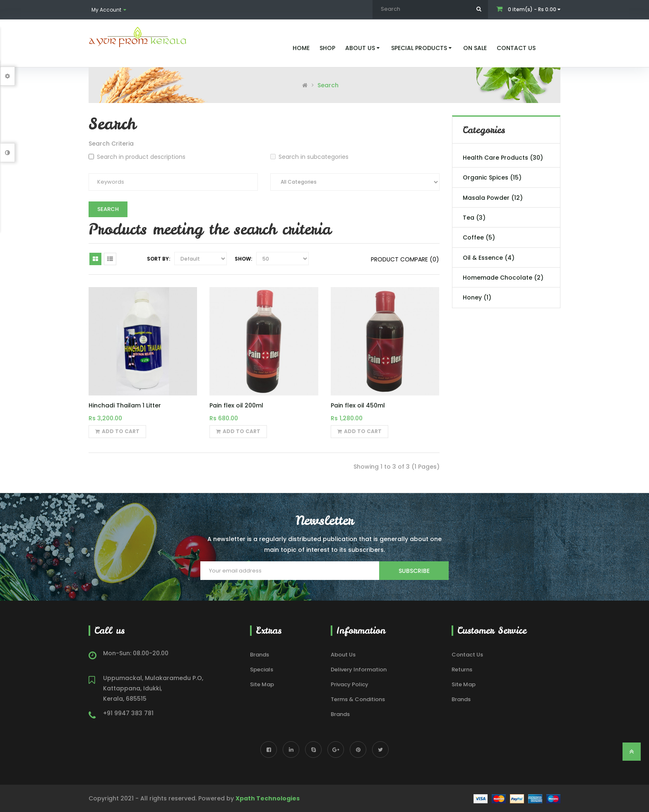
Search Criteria (111, 144)
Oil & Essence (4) (489, 258)
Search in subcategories (309, 157)
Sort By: (159, 259)
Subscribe (414, 571)
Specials (262, 669)
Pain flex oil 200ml (236, 405)
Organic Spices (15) (492, 177)
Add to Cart (117, 431)
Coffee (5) (479, 237)
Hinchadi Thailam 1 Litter (125, 405)
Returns (462, 669)
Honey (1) (477, 297)
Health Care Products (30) (503, 158)
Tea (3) (474, 218)
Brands (260, 655)
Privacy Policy (350, 684)
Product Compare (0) (405, 259)
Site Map (262, 684)
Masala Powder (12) (493, 198)
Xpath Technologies (268, 798)
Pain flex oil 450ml (358, 405)
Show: (243, 259)
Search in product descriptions (137, 157)
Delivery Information (359, 669)
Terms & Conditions (358, 699)
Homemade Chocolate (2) (503, 278)
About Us (343, 655)
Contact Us (467, 655)
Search (328, 85)
